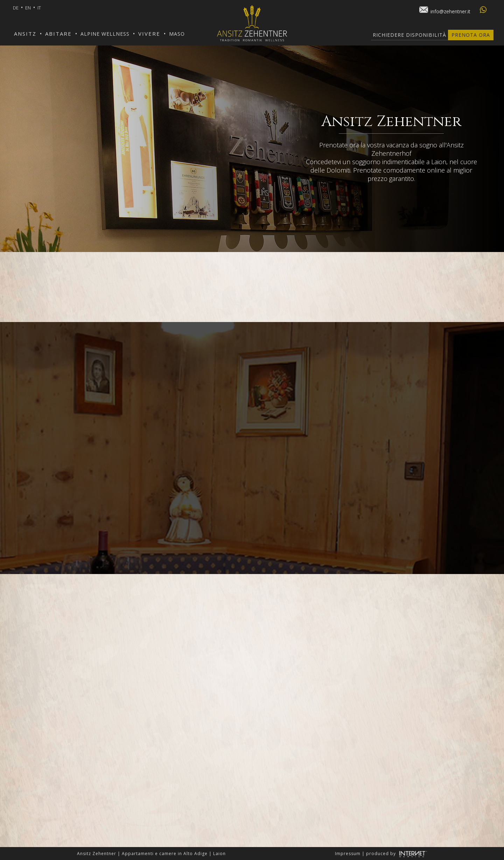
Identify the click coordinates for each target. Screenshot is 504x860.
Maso (177, 34)
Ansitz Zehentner (97, 854)
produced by (397, 854)
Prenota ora (471, 35)
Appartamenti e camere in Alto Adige (165, 854)
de (16, 8)
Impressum (348, 854)
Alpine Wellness (105, 34)
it (39, 8)
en (28, 8)
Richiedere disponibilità (409, 35)
